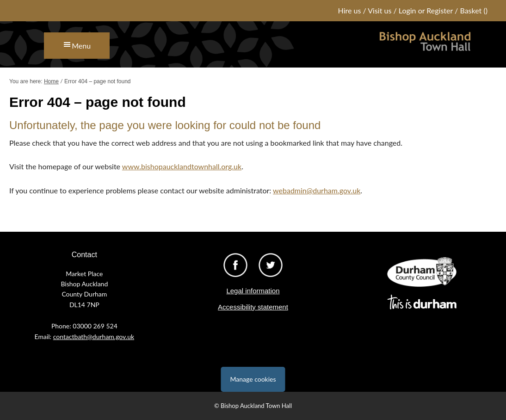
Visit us (379, 10)
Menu (81, 46)
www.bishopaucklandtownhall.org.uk (182, 166)
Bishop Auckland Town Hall (425, 47)
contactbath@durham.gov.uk (94, 337)
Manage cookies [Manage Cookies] (253, 379)
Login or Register (426, 10)
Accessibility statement (253, 307)
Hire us (350, 10)
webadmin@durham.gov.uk (317, 190)
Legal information (253, 291)
